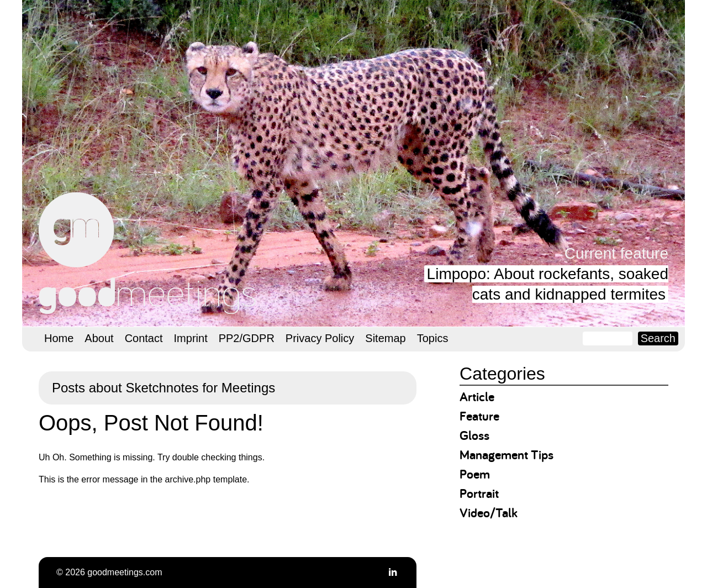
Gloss (474, 435)
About (99, 338)
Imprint (191, 338)
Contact (144, 338)
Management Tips (506, 455)
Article (477, 397)
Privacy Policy (320, 338)
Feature (479, 416)
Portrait (479, 493)
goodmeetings (149, 253)
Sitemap (385, 338)
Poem (475, 474)
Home (59, 338)
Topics (433, 338)
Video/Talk (489, 513)
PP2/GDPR (247, 338)
